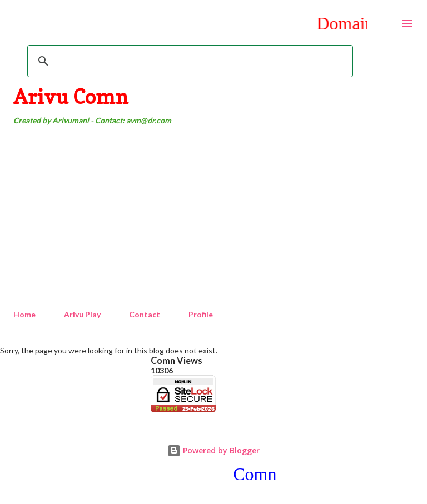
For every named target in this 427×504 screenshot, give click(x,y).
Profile (201, 314)
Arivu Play (82, 314)
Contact (145, 314)
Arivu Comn (71, 96)
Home (24, 314)
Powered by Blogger (213, 450)
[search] (188, 61)
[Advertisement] (213, 218)
